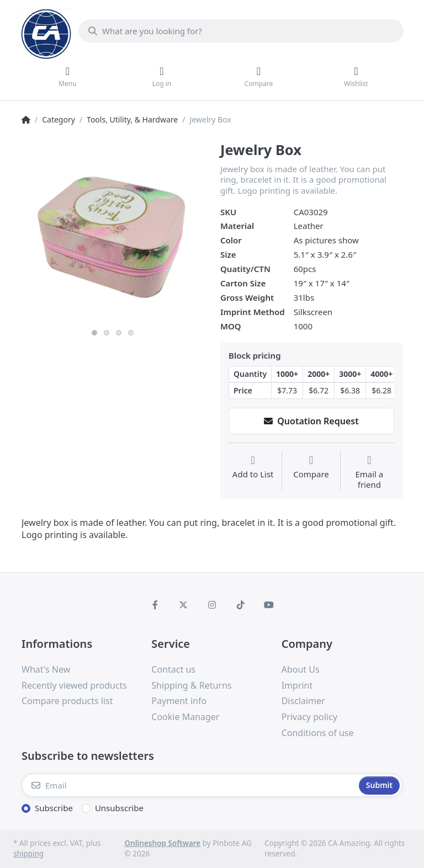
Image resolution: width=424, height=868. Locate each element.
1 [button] (94, 333)
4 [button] (131, 333)
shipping (28, 854)
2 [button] (107, 333)
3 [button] (119, 333)
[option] (113, 232)
